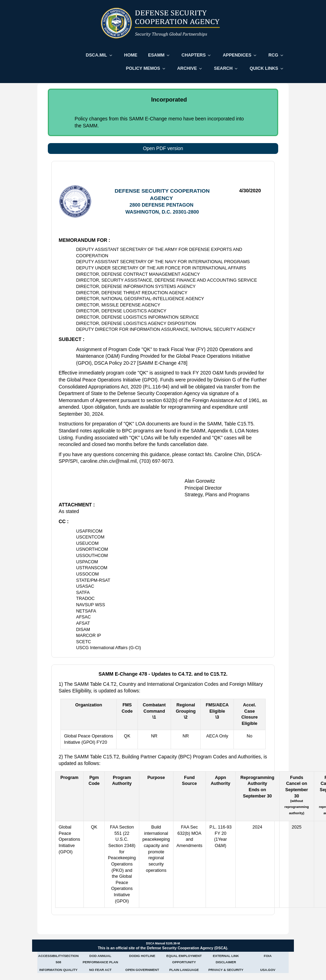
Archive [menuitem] (187, 68)
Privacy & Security (226, 970)
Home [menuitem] (131, 55)
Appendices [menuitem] (237, 55)
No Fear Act (101, 970)
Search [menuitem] (223, 68)
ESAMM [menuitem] (156, 55)
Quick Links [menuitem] (264, 68)
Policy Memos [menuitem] (143, 68)
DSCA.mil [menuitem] (97, 55)
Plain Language (184, 970)
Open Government (142, 970)
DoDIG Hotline (142, 956)
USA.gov (268, 970)
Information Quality (58, 970)
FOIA (268, 956)
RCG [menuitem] (273, 55)
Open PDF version (163, 148)
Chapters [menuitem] (194, 55)
